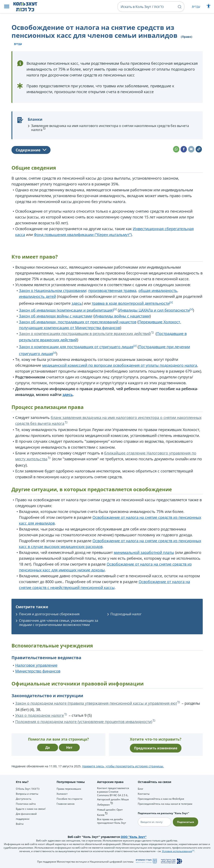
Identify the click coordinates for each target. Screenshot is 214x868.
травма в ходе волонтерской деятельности (131, 303)
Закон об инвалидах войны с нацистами (56, 316)
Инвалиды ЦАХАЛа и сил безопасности (154, 310)
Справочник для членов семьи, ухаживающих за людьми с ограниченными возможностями (59, 622)
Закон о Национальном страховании (53, 291)
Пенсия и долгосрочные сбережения (49, 614)
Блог (141, 789)
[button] (7, 7)
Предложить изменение (156, 748)
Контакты (144, 794)
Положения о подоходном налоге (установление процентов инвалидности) (84, 722)
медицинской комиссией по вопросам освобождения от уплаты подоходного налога (120, 365)
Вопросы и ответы (27, 794)
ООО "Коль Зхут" (134, 837)
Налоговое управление (36, 665)
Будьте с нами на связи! (31, 809)
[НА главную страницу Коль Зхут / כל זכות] (28, 7)
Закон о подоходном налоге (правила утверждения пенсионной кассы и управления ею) (96, 703)
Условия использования (177, 851)
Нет (69, 747)
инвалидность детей (37, 296)
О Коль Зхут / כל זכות (28, 789)
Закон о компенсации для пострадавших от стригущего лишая (76, 347)
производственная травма (112, 291)
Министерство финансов (38, 671)
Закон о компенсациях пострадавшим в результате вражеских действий (85, 334)
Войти (20, 824)
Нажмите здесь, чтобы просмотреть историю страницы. (123, 766)
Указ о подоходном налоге (40, 715)
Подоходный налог (126, 614)
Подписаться (186, 822)
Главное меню (66, 804)
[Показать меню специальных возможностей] (209, 7)
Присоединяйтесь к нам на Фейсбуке (161, 799)
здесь (77, 303)
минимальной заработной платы (144, 552)
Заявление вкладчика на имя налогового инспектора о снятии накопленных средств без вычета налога (110, 128)
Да (48, 747)
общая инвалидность (158, 291)
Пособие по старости (70, 799)
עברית (196, 7)
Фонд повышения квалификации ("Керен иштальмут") (83, 235)
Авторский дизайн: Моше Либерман (113, 802)
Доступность (24, 799)
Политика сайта (26, 804)
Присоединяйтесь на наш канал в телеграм (165, 804)
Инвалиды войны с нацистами (122, 316)
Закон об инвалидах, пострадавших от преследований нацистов (78, 322)
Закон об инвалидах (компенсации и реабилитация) (66, 310)
